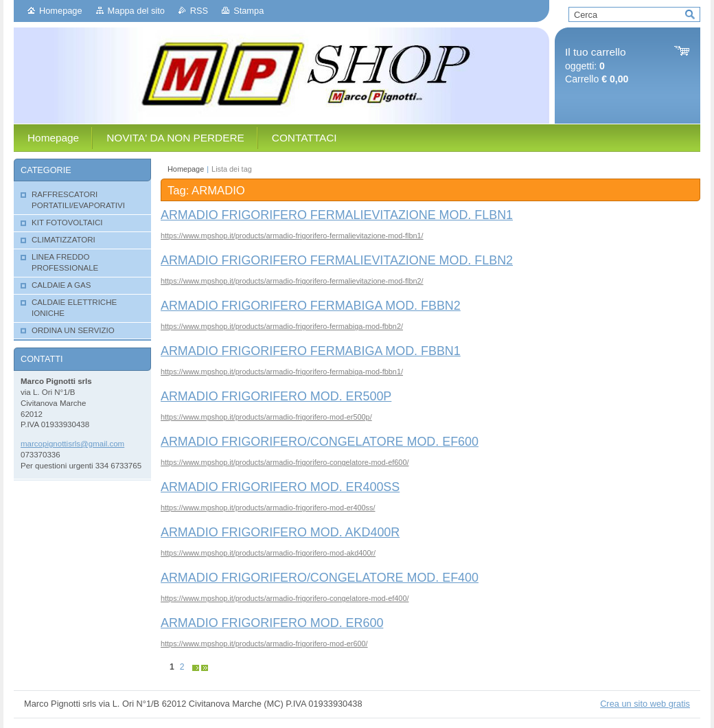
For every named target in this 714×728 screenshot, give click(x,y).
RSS (199, 11)
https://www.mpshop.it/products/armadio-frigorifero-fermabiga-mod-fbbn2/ (282, 326)
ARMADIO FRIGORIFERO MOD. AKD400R (280, 532)
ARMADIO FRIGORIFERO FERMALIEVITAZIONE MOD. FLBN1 (337, 215)
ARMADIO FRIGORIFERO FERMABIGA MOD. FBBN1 (311, 351)
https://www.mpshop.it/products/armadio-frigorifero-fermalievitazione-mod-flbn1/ (292, 236)
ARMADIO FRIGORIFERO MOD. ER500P (276, 396)
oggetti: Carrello (597, 66)
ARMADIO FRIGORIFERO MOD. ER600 (272, 623)
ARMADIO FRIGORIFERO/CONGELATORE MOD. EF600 (320, 442)
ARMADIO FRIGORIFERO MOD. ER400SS (280, 487)
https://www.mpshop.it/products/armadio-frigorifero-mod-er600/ (264, 644)
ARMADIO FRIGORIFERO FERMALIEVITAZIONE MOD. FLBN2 (337, 260)
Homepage (61, 11)
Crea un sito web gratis (645, 704)
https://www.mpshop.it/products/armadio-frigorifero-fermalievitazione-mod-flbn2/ (292, 281)
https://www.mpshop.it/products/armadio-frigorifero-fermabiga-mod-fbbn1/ (282, 372)
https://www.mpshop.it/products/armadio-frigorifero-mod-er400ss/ (268, 508)
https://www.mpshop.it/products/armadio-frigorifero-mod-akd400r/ (268, 553)
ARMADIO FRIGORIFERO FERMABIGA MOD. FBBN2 (311, 306)
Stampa (249, 11)
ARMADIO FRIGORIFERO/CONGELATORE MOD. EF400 (320, 578)
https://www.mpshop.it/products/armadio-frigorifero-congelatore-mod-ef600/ (285, 462)
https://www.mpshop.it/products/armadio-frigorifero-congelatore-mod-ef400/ (285, 598)
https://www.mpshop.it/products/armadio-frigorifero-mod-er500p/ (266, 417)
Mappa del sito (136, 11)
